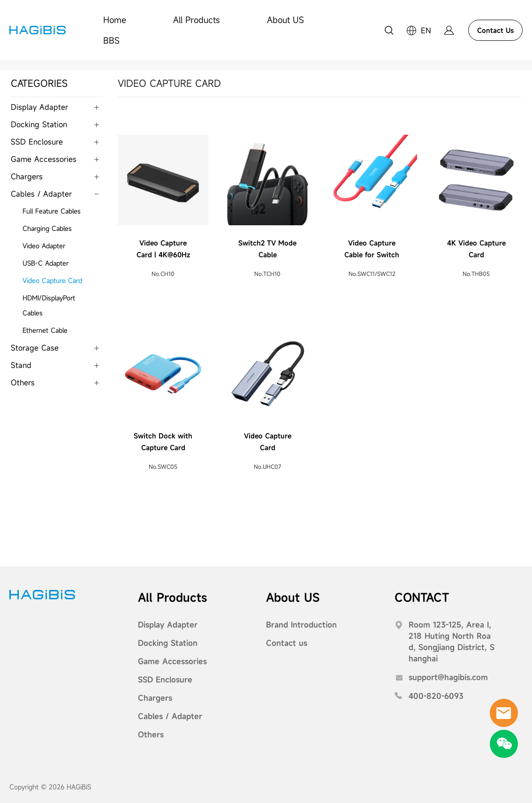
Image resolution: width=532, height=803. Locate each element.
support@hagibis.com (448, 677)
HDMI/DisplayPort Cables (49, 305)
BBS (111, 40)
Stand (21, 365)
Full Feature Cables (52, 211)
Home (115, 20)
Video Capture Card (52, 280)
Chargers (27, 176)
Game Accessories (44, 159)
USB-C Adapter (46, 263)
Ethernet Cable (45, 330)
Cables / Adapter (41, 194)
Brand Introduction (301, 625)
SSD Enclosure (37, 142)
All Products (197, 20)
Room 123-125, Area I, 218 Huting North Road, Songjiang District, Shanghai (452, 642)
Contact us (287, 643)
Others (23, 382)
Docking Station (39, 124)
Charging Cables (47, 228)
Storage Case (35, 348)
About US (285, 20)
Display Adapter (39, 107)
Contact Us (495, 30)
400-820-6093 (436, 696)
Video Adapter (44, 246)
